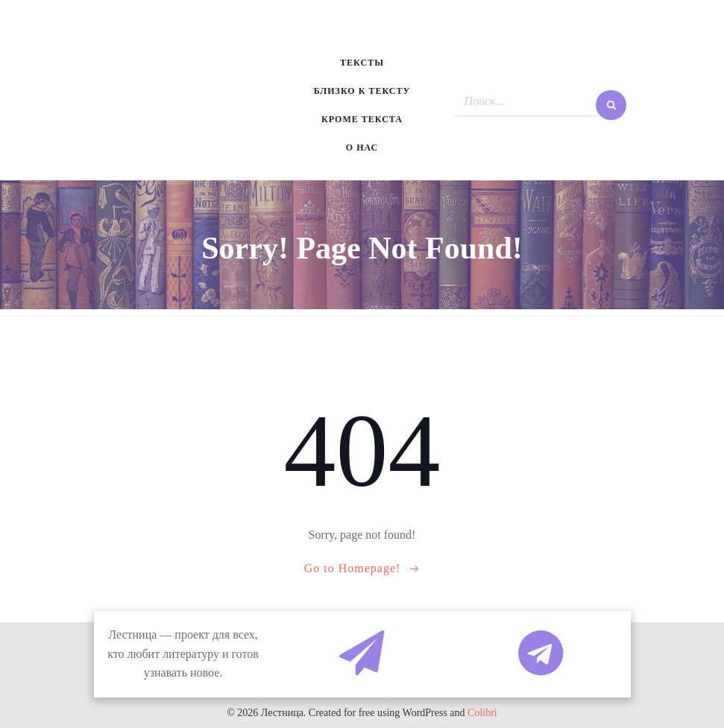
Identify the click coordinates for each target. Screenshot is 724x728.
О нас (362, 148)
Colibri (482, 713)
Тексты (362, 63)
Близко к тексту (362, 91)
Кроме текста (362, 119)
